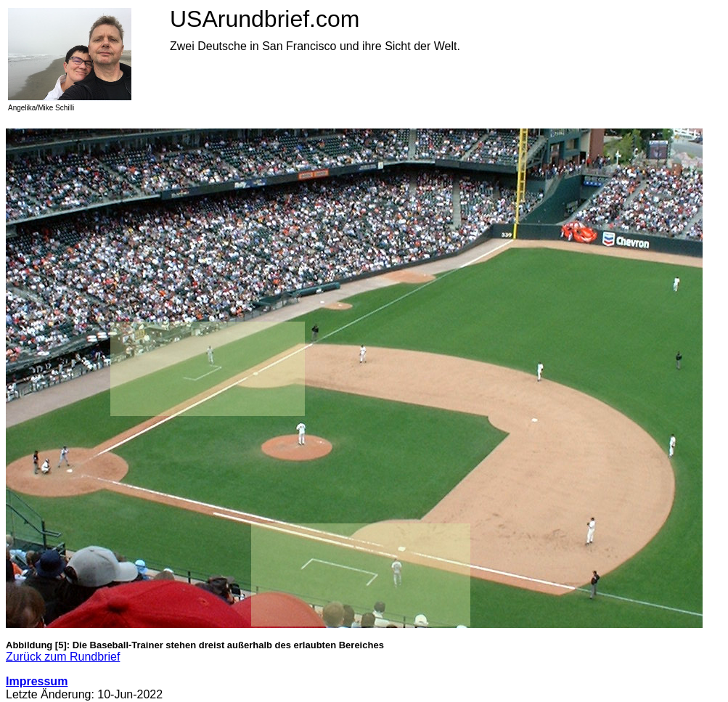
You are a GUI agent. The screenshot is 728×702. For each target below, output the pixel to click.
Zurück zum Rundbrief (63, 657)
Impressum (37, 681)
